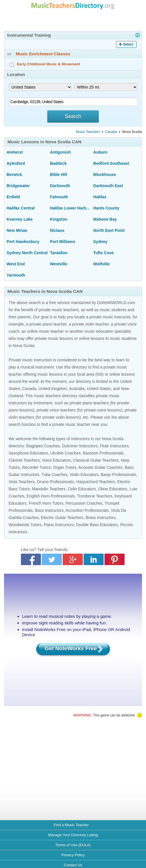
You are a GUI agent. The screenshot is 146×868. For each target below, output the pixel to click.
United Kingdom (53, 389)
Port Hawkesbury (23, 242)
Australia (77, 389)
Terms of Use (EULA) (73, 845)
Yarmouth (16, 275)
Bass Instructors (49, 510)
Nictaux (57, 230)
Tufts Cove (103, 253)
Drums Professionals (55, 482)
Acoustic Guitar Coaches (100, 467)
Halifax (100, 197)
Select (128, 44)
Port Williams (63, 242)
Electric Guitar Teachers (62, 518)
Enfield (13, 197)
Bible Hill (58, 175)
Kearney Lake (20, 219)
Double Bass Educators (97, 525)
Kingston (59, 219)
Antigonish (60, 152)
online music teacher (46, 331)
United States (99, 389)
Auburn (100, 152)
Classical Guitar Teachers (96, 460)
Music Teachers (88, 132)
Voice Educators (56, 460)
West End (16, 264)
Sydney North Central (27, 253)
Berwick (14, 175)
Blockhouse (105, 175)
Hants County (106, 208)
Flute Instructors (114, 446)
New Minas (17, 230)
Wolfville (101, 264)
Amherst (15, 152)
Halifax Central (21, 208)
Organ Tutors (65, 467)
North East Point (109, 230)
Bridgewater (18, 186)
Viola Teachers (22, 482)
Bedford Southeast (111, 163)
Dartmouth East (108, 186)
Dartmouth (60, 186)
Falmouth (59, 197)
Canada (111, 132)
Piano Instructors (59, 525)
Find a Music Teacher (71, 825)
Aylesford (16, 163)
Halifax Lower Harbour (70, 208)
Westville (58, 264)
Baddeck (58, 163)
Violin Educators (84, 475)
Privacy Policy (73, 855)
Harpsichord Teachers (96, 482)
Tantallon (59, 253)
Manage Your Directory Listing (73, 835)
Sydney (100, 242)
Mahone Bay (105, 219)
